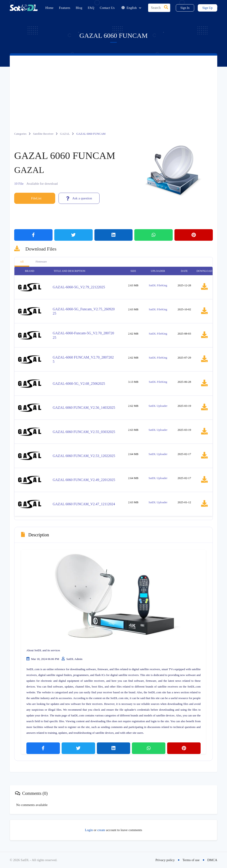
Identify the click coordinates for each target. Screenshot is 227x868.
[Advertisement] (113, 89)
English (131, 8)
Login (89, 830)
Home (49, 8)
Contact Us (107, 8)
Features (65, 8)
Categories (20, 134)
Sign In (185, 8)
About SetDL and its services (43, 650)
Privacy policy (165, 860)
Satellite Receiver (43, 134)
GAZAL (65, 134)
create (101, 830)
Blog (79, 8)
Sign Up (207, 8)
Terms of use (191, 860)
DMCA (212, 860)
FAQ (91, 8)
